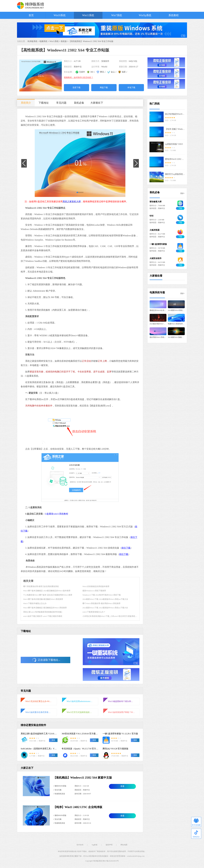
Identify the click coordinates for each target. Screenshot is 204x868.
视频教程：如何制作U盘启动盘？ (78, 77)
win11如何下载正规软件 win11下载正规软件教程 (43, 616)
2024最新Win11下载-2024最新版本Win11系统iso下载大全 (105, 599)
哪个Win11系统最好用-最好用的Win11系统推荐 (101, 603)
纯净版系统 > (34, 41)
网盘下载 (104, 88)
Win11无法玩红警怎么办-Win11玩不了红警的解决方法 (39, 701)
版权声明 (109, 845)
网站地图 (124, 845)
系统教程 (174, 15)
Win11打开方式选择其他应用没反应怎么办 (80, 712)
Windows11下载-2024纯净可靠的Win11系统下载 (102, 595)
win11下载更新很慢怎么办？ (94, 612)
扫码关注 (196, 834)
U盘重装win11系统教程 (57, 514)
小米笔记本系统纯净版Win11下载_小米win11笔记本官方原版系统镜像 (111, 616)
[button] (77, 192)
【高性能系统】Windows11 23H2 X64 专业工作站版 (91, 41)
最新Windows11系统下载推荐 (94, 591)
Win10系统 (60, 15)
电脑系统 (43, 41)
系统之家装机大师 (72, 202)
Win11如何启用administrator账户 (80, 701)
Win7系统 (117, 15)
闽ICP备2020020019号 (111, 861)
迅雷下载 (76, 88)
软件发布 (80, 845)
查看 (122, 786)
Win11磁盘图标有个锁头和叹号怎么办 (121, 701)
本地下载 (131, 88)
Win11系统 (88, 15)
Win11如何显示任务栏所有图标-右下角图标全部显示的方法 (39, 712)
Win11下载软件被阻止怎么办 (35, 603)
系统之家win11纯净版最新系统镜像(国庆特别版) (43, 612)
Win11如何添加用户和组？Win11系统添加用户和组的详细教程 (121, 712)
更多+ (183, 193)
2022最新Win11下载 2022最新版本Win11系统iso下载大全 (105, 608)
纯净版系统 (98, 861)
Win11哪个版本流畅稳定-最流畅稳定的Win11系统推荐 (45, 608)
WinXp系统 (145, 15)
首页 (31, 15)
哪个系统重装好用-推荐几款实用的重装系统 (41, 586)
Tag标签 (94, 845)
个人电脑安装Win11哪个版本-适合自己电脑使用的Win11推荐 (48, 595)
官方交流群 (196, 822)
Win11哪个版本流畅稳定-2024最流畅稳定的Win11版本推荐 (47, 591)
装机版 (64, 41)
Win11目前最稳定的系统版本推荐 (96, 586)
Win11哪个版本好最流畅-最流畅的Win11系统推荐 (43, 599)
